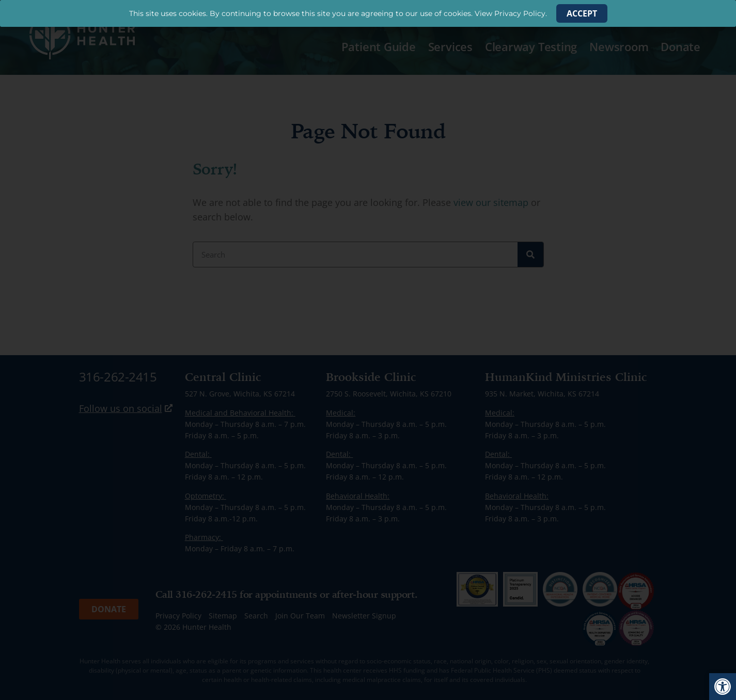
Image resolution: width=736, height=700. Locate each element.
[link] (723, 687)
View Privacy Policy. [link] (511, 13)
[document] (368, 350)
